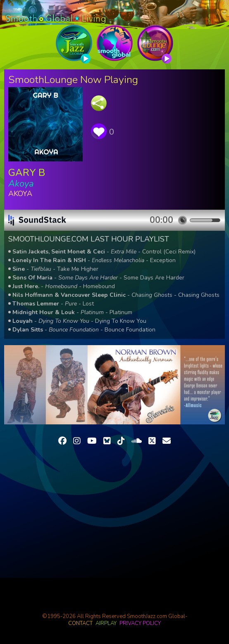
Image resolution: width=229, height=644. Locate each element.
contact (80, 623)
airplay (106, 623)
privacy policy (140, 623)
